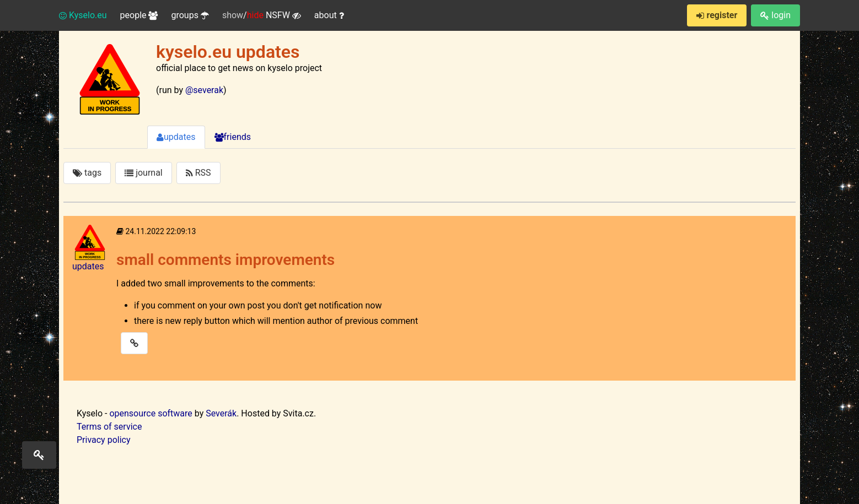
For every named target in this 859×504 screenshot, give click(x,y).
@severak (204, 90)
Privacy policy (104, 440)
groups (190, 15)
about (329, 15)
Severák (221, 413)
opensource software (151, 413)
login (775, 15)
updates (176, 137)
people (139, 15)
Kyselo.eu (83, 15)
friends (233, 137)
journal (144, 173)
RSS (198, 173)
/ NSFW (262, 15)
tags (87, 173)
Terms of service (109, 427)
